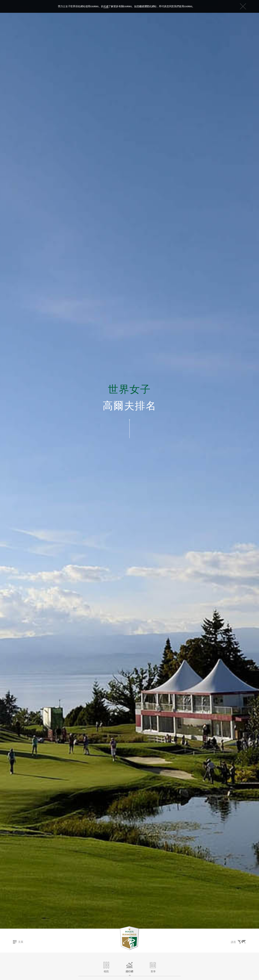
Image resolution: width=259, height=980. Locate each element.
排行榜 (129, 967)
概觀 (106, 967)
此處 (106, 6)
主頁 (18, 942)
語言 (238, 942)
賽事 (153, 967)
